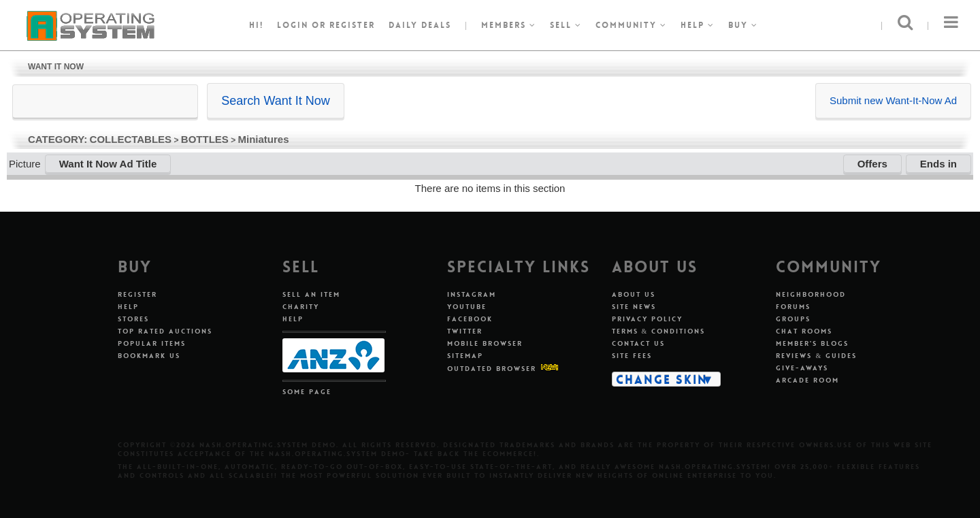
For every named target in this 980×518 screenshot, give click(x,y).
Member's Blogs (812, 343)
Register (137, 294)
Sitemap (465, 356)
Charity (301, 307)
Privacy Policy (647, 319)
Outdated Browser (492, 369)
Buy (743, 25)
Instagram (472, 294)
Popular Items (152, 343)
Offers (872, 164)
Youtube (467, 307)
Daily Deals (420, 25)
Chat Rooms (804, 331)
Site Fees (632, 356)
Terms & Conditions (659, 331)
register (352, 25)
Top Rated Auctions (165, 331)
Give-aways (802, 368)
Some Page (307, 392)
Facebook (470, 319)
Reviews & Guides (816, 356)
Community (631, 25)
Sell (566, 25)
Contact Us (638, 343)
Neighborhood (811, 294)
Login (293, 25)
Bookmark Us (149, 356)
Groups (793, 319)
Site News (634, 307)
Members (509, 25)
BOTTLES (205, 139)
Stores (133, 319)
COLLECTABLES (131, 139)
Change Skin (662, 379)
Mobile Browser (485, 343)
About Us (634, 294)
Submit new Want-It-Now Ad (893, 100)
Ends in (938, 164)
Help (698, 25)
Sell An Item (311, 294)
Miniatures (264, 139)
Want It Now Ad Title (108, 164)
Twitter (465, 331)
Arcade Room (807, 380)
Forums (793, 307)
